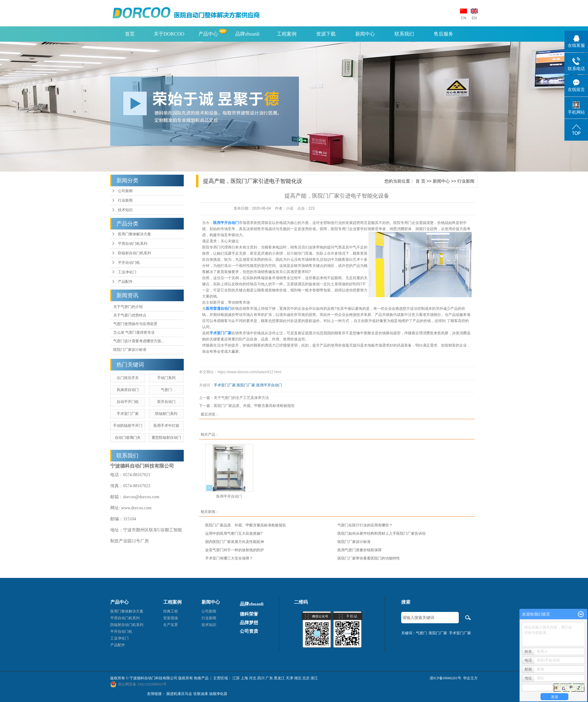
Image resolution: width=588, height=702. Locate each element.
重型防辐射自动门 (166, 438)
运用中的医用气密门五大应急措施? (234, 533)
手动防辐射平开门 (128, 426)
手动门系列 (166, 378)
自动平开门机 (128, 402)
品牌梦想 (249, 623)
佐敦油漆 (201, 694)
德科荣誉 (249, 614)
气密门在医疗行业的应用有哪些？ (365, 525)
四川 (261, 678)
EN (474, 18)
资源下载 (326, 34)
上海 (244, 678)
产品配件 (125, 282)
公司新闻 (125, 191)
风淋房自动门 (128, 390)
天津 (289, 678)
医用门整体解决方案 (134, 234)
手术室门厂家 (128, 414)
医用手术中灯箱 (166, 426)
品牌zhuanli (247, 34)
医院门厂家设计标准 (130, 350)
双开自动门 (166, 402)
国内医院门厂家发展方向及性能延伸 (235, 542)
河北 (253, 678)
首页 (130, 34)
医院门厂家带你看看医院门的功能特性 (369, 558)
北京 (306, 678)
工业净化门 (127, 272)
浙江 (314, 678)
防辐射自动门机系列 (134, 253)
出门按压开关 (128, 378)
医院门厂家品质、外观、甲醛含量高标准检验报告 (254, 406)
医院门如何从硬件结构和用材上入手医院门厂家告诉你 (382, 533)
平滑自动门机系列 (133, 244)
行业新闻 (125, 200)
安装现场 (171, 618)
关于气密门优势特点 (130, 315)
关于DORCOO (169, 34)
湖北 (298, 678)
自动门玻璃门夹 (128, 438)
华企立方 (470, 678)
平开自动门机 (129, 263)
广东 (269, 678)
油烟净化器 (218, 694)
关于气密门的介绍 (128, 307)
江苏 (236, 678)
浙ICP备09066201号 (445, 678)
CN (464, 18)
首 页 (420, 181)
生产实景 (171, 625)
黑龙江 (279, 678)
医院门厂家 (246, 385)
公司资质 (249, 631)
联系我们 (404, 34)
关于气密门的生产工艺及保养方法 (241, 398)
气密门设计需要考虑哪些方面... (139, 341)
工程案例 (287, 34)
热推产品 (201, 678)
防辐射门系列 (166, 414)
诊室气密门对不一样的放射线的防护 (235, 550)
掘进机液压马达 (179, 694)
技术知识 (125, 210)
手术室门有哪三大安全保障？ (229, 558)
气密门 (166, 390)
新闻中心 (365, 34)
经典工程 (171, 611)
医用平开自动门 (269, 385)
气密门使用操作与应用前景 (135, 324)
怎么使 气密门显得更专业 (134, 332)
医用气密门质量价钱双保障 (360, 550)
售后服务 (443, 34)
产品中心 (208, 34)
